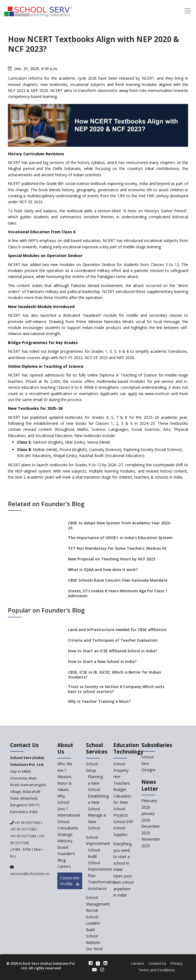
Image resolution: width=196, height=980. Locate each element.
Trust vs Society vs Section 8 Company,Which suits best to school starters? (116, 689)
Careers (137, 963)
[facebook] (91, 963)
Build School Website (93, 936)
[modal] (182, 866)
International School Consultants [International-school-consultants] (69, 821)
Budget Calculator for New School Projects (122, 802)
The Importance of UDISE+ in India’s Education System (120, 538)
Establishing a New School (98, 802)
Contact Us (157, 963)
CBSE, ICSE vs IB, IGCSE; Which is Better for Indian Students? (115, 675)
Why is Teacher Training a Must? (99, 701)
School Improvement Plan (100, 869)
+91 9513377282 (27, 823)
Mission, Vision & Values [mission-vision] (65, 783)
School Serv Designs (149, 763)
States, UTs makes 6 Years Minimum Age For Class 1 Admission (118, 593)
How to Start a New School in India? (102, 661)
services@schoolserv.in (30, 874)
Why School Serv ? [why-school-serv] (63, 802)
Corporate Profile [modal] (70, 881)
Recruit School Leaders (93, 917)
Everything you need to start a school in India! (122, 857)
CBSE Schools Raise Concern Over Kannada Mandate (118, 580)
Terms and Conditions (157, 970)
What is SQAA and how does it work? (103, 570)
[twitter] (98, 963)
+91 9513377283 (23, 829)
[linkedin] (105, 963)
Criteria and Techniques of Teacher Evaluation (113, 640)
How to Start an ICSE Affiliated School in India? (113, 651)
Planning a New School (95, 783)
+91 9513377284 (23, 836)
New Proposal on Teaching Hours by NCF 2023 (112, 559)
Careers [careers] (64, 866)
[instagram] (102, 970)
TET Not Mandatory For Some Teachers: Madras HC (118, 548)
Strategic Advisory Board (65, 841)
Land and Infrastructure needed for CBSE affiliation (117, 630)
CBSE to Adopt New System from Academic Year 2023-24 (120, 525)
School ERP (123, 822)
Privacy (177, 963)
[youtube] (94, 970)
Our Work (94, 949)
